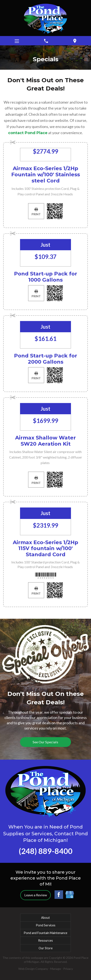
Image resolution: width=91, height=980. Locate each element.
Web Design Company (33, 969)
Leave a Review (36, 895)
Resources (45, 940)
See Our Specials (45, 742)
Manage (56, 969)
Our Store (46, 948)
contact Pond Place (28, 133)
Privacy (68, 969)
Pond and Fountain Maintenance (45, 933)
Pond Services (46, 925)
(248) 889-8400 (46, 851)
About (45, 918)
